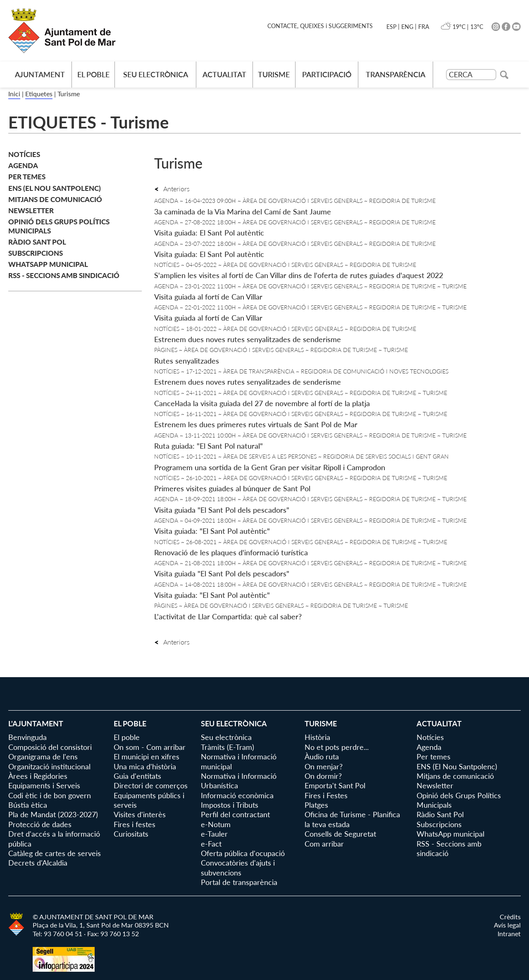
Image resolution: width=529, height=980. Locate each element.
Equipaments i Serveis (44, 785)
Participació (327, 74)
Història (317, 737)
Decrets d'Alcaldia (38, 863)
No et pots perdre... (337, 747)
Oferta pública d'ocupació (243, 853)
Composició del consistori (50, 747)
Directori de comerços (151, 785)
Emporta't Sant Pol (335, 785)
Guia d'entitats (137, 776)
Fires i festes (135, 824)
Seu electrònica (156, 74)
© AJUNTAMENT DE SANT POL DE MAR (93, 917)
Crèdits (510, 917)
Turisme (274, 74)
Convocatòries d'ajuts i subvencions (238, 867)
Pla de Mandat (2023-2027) (53, 814)
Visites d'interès (140, 814)
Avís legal (507, 925)
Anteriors (172, 189)
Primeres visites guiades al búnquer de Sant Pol (232, 488)
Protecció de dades (40, 824)
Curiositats (131, 834)
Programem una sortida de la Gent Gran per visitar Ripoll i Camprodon (270, 467)
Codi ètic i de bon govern (50, 795)
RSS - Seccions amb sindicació (64, 275)
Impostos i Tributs (230, 805)
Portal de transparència (239, 882)
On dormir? (323, 776)
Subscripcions (36, 253)
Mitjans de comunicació (55, 199)
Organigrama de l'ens (43, 756)
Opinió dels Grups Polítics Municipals (59, 226)
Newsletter (31, 211)
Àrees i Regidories (38, 776)
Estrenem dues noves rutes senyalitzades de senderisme (248, 339)
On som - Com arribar (150, 747)
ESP (391, 27)
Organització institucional (49, 766)
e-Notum (216, 824)
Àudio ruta (322, 756)
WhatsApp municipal (48, 264)
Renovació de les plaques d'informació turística (231, 552)
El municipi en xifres (147, 756)
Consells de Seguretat (340, 834)
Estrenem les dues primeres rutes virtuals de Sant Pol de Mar (256, 424)
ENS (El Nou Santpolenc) (55, 188)
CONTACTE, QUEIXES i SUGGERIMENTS (320, 26)
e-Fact (211, 844)
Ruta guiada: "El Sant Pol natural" (209, 446)
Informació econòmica (237, 795)
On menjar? (324, 766)
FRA (424, 27)
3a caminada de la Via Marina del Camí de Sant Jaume (243, 212)
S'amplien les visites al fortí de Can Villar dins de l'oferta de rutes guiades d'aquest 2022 (299, 275)
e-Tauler (214, 834)
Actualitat (224, 74)
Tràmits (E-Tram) (228, 747)
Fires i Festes (326, 795)
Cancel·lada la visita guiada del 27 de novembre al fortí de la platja (262, 403)
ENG (407, 27)
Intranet (509, 934)
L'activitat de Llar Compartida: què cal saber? (228, 616)
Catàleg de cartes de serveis (55, 853)
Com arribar (324, 844)
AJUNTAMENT (40, 74)
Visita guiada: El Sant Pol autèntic (209, 233)
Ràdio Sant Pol (37, 242)
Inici (14, 94)
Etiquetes (39, 94)
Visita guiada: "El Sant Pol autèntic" (212, 531)
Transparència (396, 74)
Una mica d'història (145, 766)
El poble (93, 74)
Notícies (24, 154)
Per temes (27, 177)
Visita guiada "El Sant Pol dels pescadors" (222, 510)
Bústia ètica (28, 805)
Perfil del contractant (235, 814)
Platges (316, 805)
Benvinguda (27, 737)
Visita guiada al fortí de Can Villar (208, 297)
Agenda (23, 165)
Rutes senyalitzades (187, 361)
